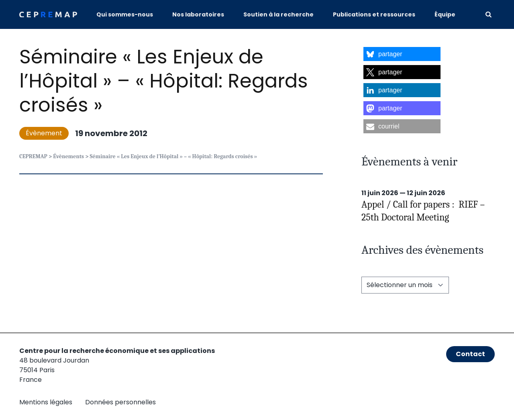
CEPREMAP (33, 156)
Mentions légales (46, 402)
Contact (470, 354)
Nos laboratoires (198, 14)
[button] (402, 54)
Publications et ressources (374, 14)
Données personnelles (120, 402)
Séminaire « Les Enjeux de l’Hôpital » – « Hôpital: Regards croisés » (164, 81)
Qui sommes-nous (125, 14)
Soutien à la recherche (278, 14)
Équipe (445, 14)
